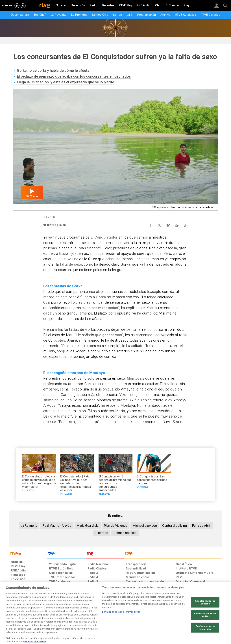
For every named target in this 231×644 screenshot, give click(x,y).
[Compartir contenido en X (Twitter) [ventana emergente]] (160, 224)
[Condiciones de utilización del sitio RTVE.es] (17, 616)
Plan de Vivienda (116, 526)
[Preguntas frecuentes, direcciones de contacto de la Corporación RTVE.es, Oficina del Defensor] (178, 616)
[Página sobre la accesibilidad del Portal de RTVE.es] (137, 616)
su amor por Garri (78, 384)
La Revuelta (29, 526)
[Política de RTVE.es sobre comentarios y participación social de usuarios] (206, 616)
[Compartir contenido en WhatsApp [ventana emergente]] (177, 224)
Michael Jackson (145, 526)
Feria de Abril (201, 526)
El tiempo (101, 533)
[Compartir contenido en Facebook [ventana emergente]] (151, 224)
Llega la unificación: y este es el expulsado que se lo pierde (66, 82)
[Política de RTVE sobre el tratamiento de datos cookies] (76, 616)
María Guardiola (88, 526)
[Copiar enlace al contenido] (186, 224)
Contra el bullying (175, 526)
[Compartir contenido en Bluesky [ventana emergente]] (168, 224)
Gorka (101, 297)
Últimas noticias (125, 533)
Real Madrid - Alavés (57, 526)
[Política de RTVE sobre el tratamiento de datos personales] (44, 616)
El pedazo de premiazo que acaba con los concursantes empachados (74, 76)
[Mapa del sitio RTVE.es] (159, 616)
